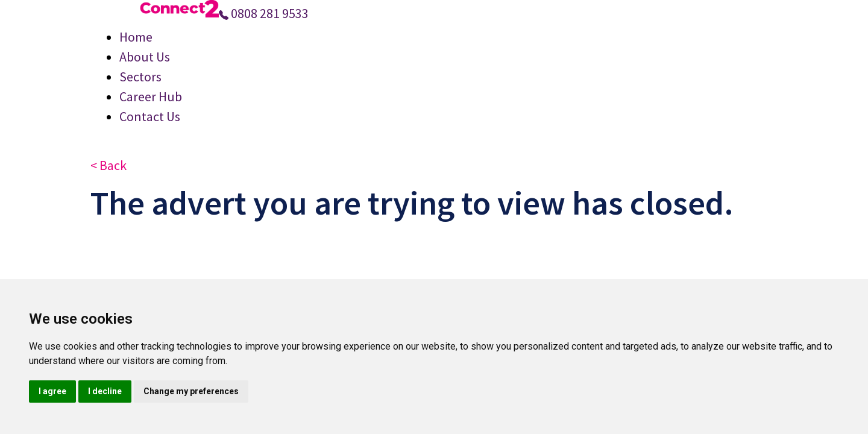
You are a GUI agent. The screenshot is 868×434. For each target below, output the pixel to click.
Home (136, 37)
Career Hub (151, 96)
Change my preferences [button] (191, 391)
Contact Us (150, 116)
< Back (108, 165)
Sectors (140, 77)
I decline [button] (105, 391)
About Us (145, 57)
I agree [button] (52, 391)
